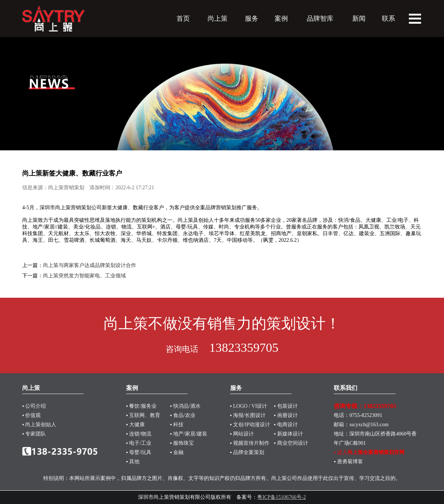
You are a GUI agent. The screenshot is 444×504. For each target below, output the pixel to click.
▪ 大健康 (135, 425)
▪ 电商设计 (286, 425)
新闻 (359, 19)
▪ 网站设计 (242, 434)
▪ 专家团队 (34, 434)
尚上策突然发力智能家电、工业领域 (84, 276)
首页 (183, 19)
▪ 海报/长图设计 (248, 415)
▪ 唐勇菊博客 (348, 462)
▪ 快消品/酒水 (185, 406)
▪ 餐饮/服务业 (141, 406)
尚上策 (218, 19)
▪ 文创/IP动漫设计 (250, 425)
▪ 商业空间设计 (291, 443)
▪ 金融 (177, 452)
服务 (252, 19)
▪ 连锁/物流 (139, 434)
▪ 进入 (369, 452)
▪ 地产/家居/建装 (189, 434)
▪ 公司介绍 (34, 406)
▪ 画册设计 (286, 415)
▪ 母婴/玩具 (139, 452)
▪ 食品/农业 (183, 415)
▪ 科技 (177, 425)
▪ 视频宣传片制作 (250, 443)
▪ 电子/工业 (139, 443)
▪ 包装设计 (286, 406)
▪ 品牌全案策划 (247, 452)
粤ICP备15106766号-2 (281, 497)
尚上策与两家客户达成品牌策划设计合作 (90, 265)
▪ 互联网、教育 (143, 415)
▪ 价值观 (31, 415)
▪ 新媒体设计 (288, 434)
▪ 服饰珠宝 (182, 443)
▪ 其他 (133, 462)
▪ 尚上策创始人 (39, 425)
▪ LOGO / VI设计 (249, 406)
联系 (388, 19)
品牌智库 (320, 19)
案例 (281, 19)
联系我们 (346, 388)
